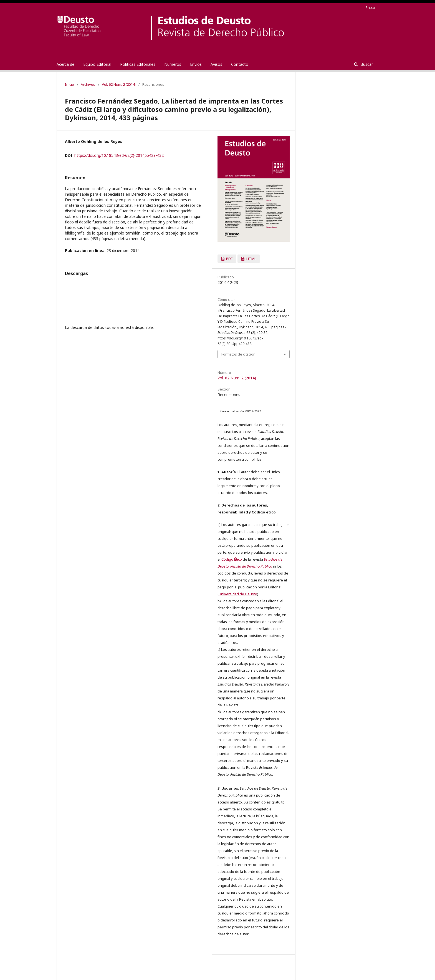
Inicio (69, 84)
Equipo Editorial (97, 64)
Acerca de (65, 64)
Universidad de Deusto (238, 594)
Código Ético (232, 559)
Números (173, 64)
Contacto (240, 64)
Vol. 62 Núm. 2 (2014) (119, 84)
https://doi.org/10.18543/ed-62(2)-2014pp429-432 (119, 155)
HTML (251, 259)
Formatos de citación (238, 354)
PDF (229, 259)
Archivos (88, 84)
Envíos (196, 64)
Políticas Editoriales (138, 64)
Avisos (216, 64)
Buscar (366, 64)
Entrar (371, 7)
